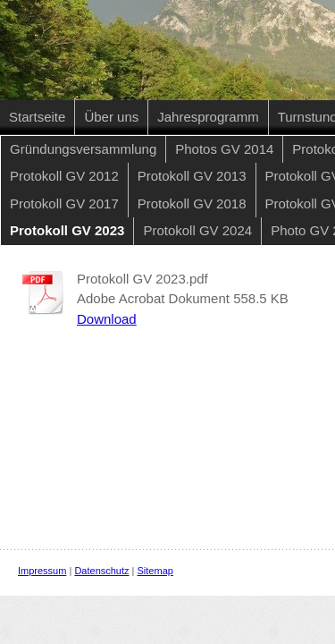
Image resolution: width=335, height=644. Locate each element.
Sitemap (155, 571)
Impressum (42, 571)
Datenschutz (101, 571)
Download (107, 319)
